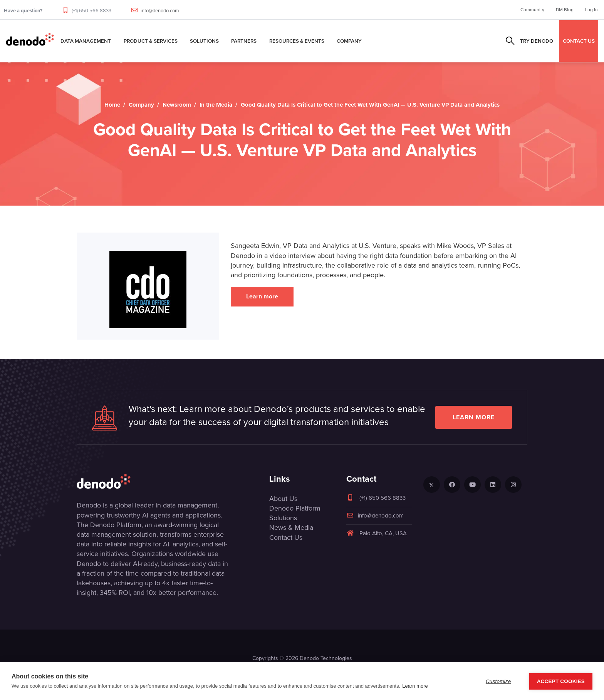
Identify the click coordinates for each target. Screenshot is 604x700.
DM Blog (565, 10)
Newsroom (177, 105)
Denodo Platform (295, 508)
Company (349, 41)
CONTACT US (579, 41)
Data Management (86, 41)
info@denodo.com (160, 11)
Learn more (262, 296)
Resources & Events (297, 41)
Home (112, 105)
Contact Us (286, 538)
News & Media (291, 528)
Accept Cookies (561, 681)
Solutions (204, 41)
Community (532, 10)
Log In (591, 10)
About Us (283, 499)
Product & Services (151, 41)
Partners (244, 41)
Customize (498, 681)
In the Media (216, 105)
